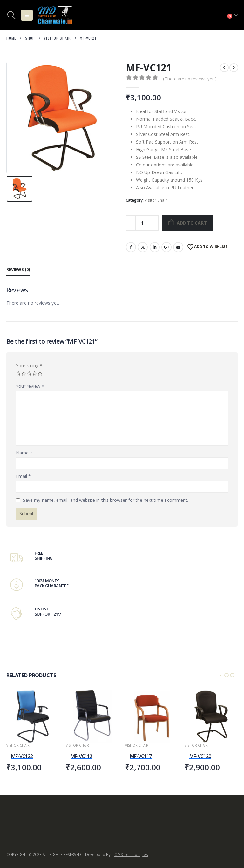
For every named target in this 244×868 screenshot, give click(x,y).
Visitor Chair (156, 200)
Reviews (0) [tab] (18, 269)
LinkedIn (155, 247)
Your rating (29, 365)
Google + (166, 247)
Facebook (131, 247)
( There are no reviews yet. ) (190, 79)
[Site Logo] (55, 15)
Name (24, 453)
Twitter (143, 247)
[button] (11, 15)
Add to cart (192, 223)
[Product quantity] (142, 223)
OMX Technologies (131, 855)
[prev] (224, 68)
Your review (30, 386)
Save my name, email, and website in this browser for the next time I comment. (105, 500)
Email (178, 247)
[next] (234, 68)
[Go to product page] (33, 716)
